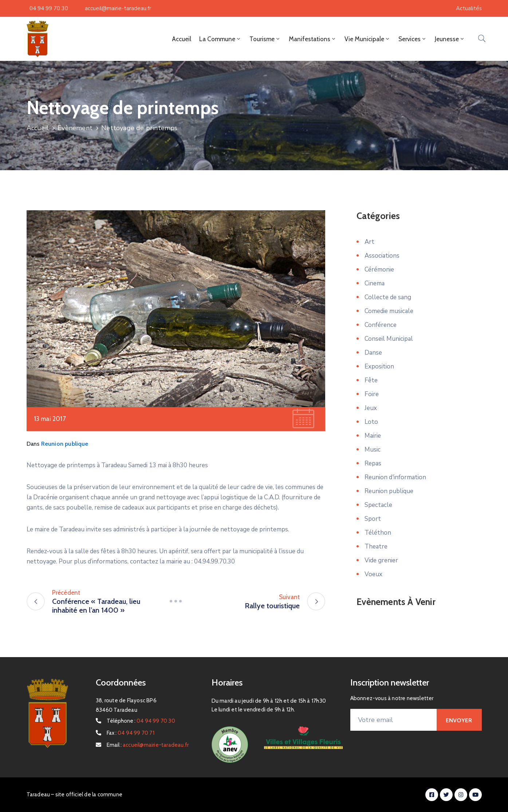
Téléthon (378, 533)
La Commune (220, 39)
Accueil (182, 39)
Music (373, 450)
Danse (373, 353)
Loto (371, 422)
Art (369, 242)
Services (413, 39)
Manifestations (313, 39)
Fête (371, 380)
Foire (372, 394)
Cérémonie (379, 270)
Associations (382, 256)
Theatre (376, 546)
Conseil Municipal (389, 339)
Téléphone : (141, 721)
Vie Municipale (367, 39)
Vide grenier (381, 560)
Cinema (375, 283)
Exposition (379, 366)
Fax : (131, 733)
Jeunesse (450, 39)
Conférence (381, 325)
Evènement (75, 128)
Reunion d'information (395, 477)
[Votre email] (394, 720)
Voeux (373, 574)
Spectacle (378, 505)
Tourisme (265, 39)
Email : (148, 745)
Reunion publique (65, 444)
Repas (373, 463)
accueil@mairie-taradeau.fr (118, 8)
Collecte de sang (388, 297)
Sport (373, 519)
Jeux (371, 408)
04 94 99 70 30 (49, 8)
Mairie (373, 436)
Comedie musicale (389, 311)
